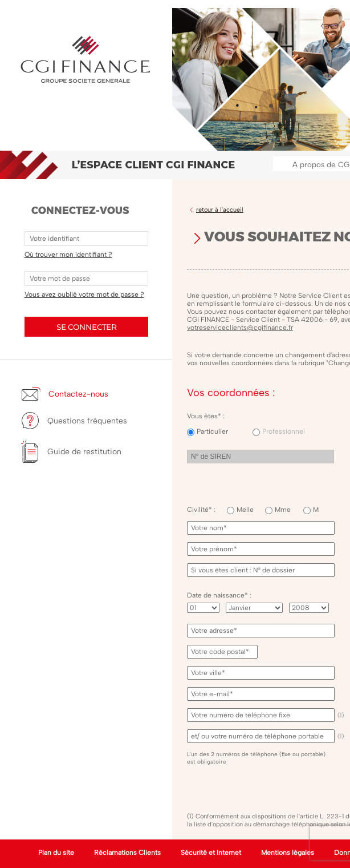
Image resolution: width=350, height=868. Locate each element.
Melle (245, 510)
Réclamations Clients (127, 853)
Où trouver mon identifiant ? (68, 255)
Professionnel (284, 431)
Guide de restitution (84, 452)
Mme (283, 510)
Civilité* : (201, 510)
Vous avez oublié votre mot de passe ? (84, 294)
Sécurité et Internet (211, 853)
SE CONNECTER (86, 327)
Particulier (212, 431)
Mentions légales (288, 853)
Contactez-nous (78, 394)
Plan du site (56, 853)
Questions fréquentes (87, 421)
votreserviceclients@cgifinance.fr (240, 328)
